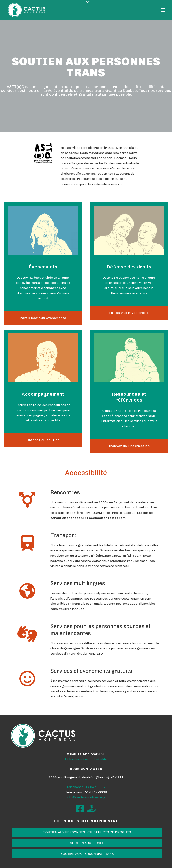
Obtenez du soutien (43, 440)
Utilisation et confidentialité (86, 759)
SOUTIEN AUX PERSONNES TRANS (87, 854)
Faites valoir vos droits (129, 313)
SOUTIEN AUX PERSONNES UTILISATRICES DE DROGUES (87, 832)
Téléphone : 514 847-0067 (86, 787)
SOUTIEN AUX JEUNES (87, 843)
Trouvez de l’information (129, 446)
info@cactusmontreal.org (86, 797)
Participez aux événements (43, 318)
